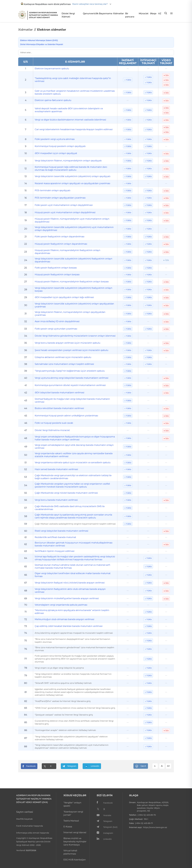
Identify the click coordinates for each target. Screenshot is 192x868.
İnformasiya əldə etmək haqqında (33, 833)
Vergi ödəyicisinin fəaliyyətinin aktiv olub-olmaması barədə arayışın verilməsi (70, 591)
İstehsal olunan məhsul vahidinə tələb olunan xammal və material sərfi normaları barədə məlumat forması (72, 566)
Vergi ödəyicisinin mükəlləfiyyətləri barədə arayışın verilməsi (67, 598)
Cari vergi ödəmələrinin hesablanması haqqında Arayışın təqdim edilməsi (74, 129)
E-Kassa (68, 827)
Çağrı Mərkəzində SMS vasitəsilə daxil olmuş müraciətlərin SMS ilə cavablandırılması (70, 508)
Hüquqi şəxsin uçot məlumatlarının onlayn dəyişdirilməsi (65, 212)
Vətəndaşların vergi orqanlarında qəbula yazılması (61, 605)
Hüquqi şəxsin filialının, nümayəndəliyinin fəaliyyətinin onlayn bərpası (72, 282)
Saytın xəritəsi (25, 812)
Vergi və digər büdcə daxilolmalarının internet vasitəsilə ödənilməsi (70, 120)
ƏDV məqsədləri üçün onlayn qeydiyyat (56, 153)
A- (155, 766)
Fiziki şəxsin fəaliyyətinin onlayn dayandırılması (60, 237)
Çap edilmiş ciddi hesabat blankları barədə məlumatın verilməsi (69, 626)
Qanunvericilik (90, 14)
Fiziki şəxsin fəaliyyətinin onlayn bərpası (56, 268)
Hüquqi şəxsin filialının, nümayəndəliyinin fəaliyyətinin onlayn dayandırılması (68, 252)
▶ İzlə (166, 75)
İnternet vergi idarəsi (75, 832)
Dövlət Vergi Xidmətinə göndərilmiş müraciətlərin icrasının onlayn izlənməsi (75, 336)
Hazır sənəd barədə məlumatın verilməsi (56, 469)
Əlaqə (153, 14)
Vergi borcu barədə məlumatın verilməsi (56, 500)
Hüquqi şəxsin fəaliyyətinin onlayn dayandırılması (61, 244)
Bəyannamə (105, 14)
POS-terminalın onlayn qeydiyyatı (53, 190)
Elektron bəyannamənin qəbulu (52, 69)
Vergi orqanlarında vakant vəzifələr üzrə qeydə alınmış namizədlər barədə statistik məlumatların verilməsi (74, 455)
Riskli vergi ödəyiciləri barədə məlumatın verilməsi (61, 531)
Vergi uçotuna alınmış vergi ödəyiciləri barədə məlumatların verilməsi (72, 378)
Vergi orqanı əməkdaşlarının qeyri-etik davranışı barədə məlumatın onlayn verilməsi (74, 447)
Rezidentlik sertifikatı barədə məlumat (55, 537)
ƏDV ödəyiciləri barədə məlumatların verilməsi (59, 393)
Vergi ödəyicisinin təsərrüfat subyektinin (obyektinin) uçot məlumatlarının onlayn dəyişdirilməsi (74, 229)
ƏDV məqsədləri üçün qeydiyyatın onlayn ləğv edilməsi (64, 297)
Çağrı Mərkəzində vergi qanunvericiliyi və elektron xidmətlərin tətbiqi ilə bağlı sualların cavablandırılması (73, 477)
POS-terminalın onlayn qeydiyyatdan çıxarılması (60, 198)
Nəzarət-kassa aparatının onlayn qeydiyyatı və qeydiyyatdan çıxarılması (72, 183)
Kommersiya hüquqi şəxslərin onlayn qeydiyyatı (60, 146)
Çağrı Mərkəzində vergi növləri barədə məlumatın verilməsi (66, 493)
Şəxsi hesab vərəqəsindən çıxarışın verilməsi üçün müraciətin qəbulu (72, 350)
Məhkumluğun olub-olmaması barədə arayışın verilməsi (64, 619)
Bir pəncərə (130, 15)
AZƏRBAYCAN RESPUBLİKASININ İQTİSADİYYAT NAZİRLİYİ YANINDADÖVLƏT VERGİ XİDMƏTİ (43, 15)
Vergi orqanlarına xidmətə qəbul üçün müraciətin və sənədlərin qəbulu (73, 463)
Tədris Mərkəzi (71, 821)
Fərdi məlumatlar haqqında (30, 826)
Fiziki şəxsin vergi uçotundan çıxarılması (56, 329)
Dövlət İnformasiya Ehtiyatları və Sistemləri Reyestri (42, 44)
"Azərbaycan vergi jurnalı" (73, 813)
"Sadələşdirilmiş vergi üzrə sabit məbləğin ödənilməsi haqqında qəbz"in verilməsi (73, 80)
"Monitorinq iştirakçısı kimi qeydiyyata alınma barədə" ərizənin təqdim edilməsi (72, 612)
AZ (160, 14)
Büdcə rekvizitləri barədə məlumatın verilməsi (59, 408)
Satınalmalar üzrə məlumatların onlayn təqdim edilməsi (64, 364)
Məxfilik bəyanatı (24, 819)
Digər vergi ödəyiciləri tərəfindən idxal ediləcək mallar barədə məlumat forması (73, 575)
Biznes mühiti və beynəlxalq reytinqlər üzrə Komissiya (75, 842)
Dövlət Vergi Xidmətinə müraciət (52, 430)
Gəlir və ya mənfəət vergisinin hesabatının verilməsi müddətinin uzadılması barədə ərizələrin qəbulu (75, 92)
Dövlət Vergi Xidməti (68, 15)
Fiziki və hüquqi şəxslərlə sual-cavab (54, 423)
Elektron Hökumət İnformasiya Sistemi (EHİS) (39, 40)
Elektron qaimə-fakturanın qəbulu (53, 100)
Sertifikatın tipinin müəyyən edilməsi (55, 551)
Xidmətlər (118, 14)
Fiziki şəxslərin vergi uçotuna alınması (55, 139)
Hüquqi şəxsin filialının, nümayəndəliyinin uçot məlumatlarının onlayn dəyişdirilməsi (72, 220)
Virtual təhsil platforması (70, 852)
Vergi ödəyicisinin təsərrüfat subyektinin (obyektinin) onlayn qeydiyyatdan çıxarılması (74, 305)
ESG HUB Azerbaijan (75, 860)
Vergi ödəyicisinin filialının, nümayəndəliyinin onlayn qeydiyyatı (68, 161)
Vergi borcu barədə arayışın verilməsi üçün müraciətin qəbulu (68, 343)
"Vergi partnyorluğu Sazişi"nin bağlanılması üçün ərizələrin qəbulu (70, 371)
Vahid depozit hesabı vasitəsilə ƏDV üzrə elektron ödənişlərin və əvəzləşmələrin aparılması (69, 110)
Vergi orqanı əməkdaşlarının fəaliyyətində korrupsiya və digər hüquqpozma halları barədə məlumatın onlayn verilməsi (75, 438)
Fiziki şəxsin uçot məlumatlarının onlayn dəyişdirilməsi (64, 205)
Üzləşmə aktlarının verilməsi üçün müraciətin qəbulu (63, 357)
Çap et (141, 766)
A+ (169, 766)
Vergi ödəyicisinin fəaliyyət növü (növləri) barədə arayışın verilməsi (70, 583)
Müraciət (143, 14)
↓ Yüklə (128, 80)
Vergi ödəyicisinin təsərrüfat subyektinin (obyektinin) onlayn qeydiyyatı (73, 176)
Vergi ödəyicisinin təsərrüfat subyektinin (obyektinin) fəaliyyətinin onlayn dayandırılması (74, 260)
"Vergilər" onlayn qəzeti (72, 804)
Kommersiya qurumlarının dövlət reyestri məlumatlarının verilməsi (70, 385)
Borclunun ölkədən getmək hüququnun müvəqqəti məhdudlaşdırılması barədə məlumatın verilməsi (74, 544)
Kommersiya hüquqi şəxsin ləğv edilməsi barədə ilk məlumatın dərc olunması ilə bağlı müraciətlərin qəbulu (71, 168)
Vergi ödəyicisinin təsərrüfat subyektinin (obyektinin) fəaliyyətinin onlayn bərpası (74, 289)
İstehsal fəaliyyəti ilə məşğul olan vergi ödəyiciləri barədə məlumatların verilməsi (72, 400)
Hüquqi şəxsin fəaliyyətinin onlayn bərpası (57, 275)
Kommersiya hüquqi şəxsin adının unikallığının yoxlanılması (66, 416)
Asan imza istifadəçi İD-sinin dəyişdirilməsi (57, 321)
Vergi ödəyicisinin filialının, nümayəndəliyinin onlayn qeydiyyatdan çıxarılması (70, 314)
